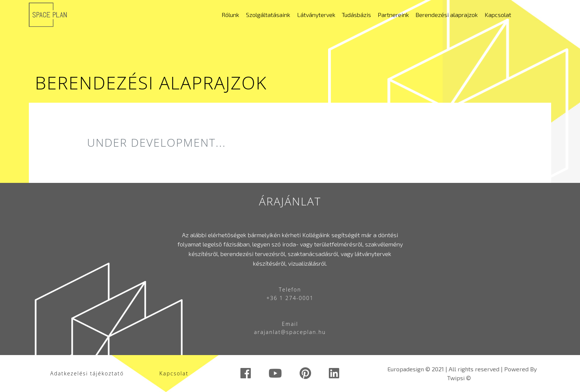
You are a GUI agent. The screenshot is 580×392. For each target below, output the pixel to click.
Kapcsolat (498, 15)
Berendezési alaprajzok (447, 15)
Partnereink (393, 15)
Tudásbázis (356, 15)
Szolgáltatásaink (268, 15)
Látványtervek (316, 15)
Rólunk (230, 15)
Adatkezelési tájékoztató (87, 373)
